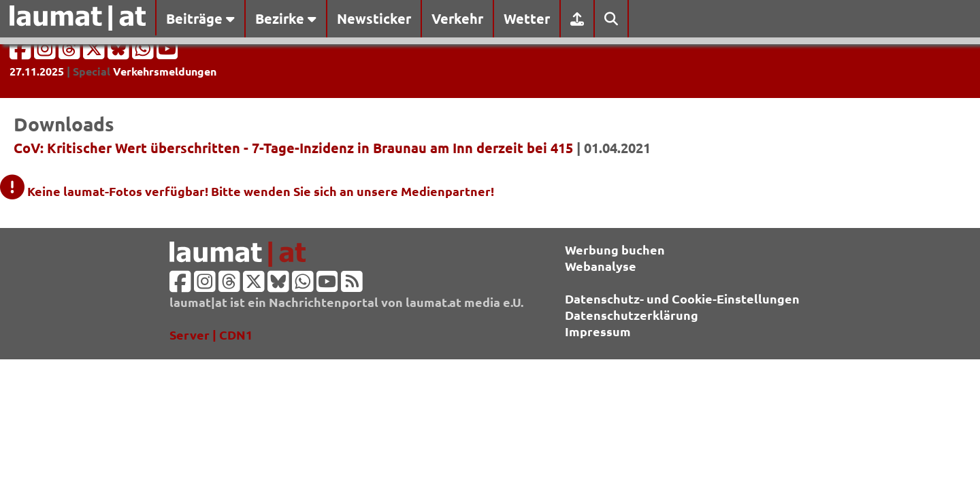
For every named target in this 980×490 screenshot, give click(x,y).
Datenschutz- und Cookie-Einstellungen (682, 298)
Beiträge (200, 18)
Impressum (598, 331)
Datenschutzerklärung (632, 315)
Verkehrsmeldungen (165, 71)
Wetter (527, 18)
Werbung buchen (615, 249)
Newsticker (374, 18)
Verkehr (457, 18)
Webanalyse (601, 266)
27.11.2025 (37, 71)
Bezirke (286, 18)
